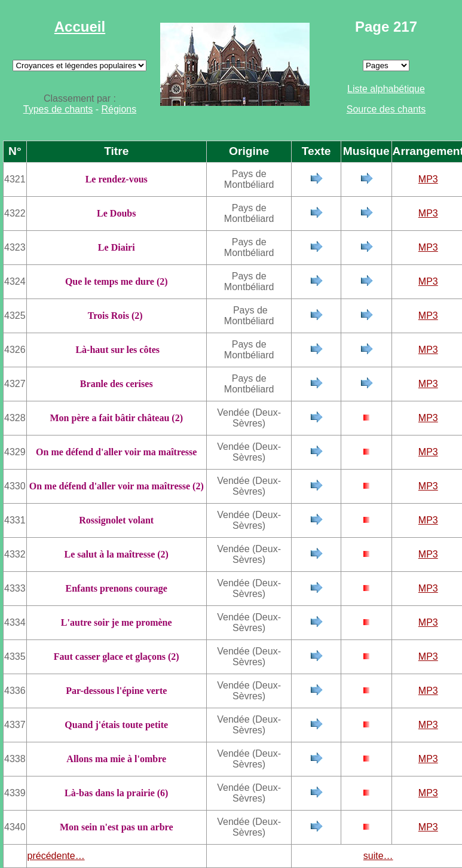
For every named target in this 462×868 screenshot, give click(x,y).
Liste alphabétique (386, 89)
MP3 (428, 179)
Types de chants (58, 109)
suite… (378, 856)
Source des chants (386, 109)
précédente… (56, 856)
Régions (119, 109)
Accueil (80, 27)
